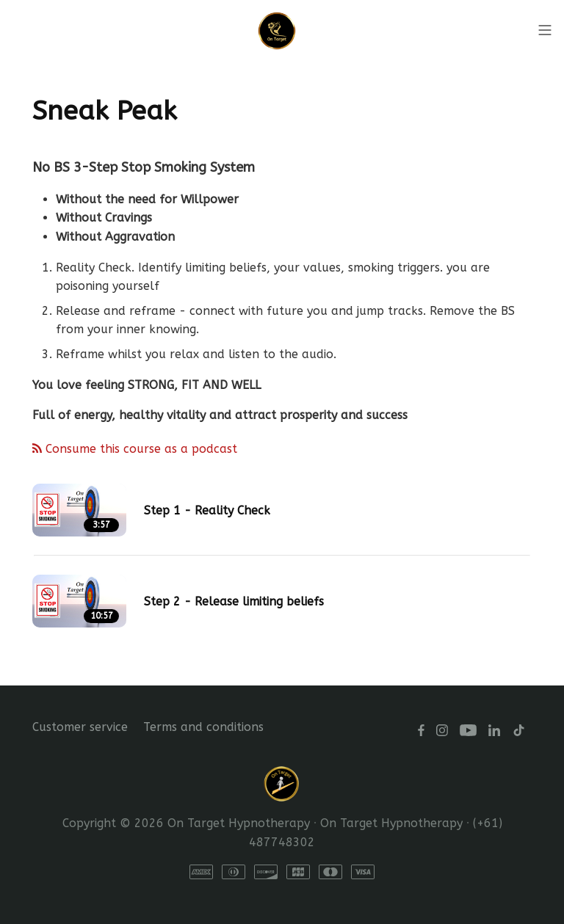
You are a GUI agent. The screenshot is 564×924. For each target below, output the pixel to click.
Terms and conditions (203, 727)
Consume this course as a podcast (135, 449)
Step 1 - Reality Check (207, 510)
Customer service (80, 727)
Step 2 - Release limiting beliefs (234, 601)
